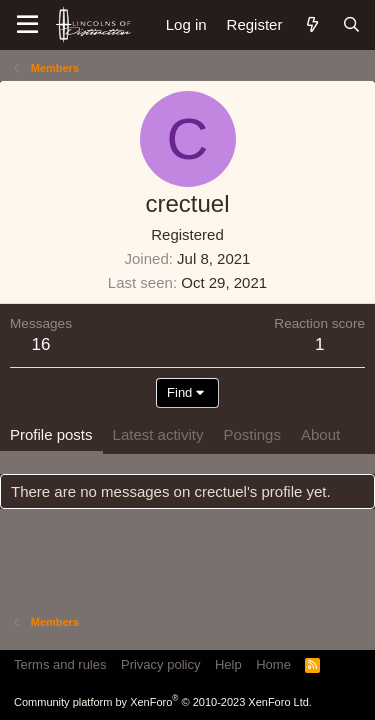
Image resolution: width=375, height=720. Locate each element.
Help (228, 664)
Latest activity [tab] (158, 434)
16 (41, 344)
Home (273, 664)
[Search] (351, 24)
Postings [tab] (252, 434)
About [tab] (320, 434)
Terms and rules (60, 664)
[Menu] (27, 25)
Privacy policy (160, 664)
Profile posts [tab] (51, 434)
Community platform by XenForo (163, 702)
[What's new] (311, 24)
